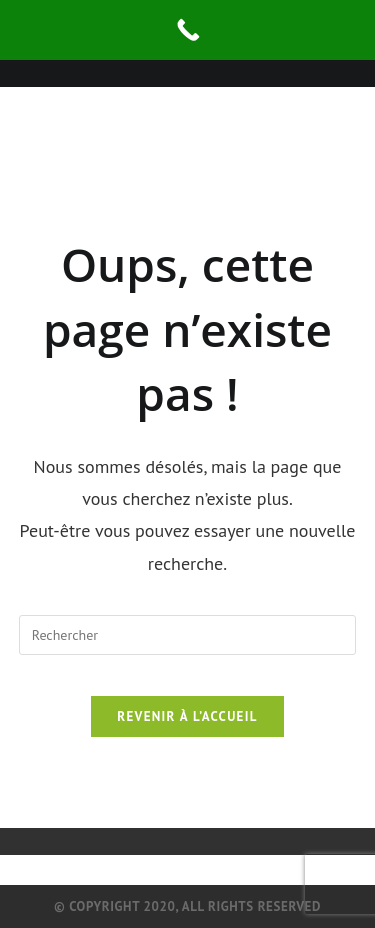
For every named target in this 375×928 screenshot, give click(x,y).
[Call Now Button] (187, 30)
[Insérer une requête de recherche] (188, 635)
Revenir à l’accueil (187, 716)
